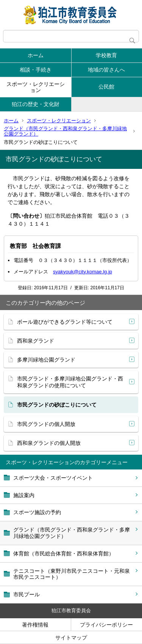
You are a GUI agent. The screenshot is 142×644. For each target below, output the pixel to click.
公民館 (106, 87)
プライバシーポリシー (106, 625)
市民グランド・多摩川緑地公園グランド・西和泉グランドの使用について (70, 382)
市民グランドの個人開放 (46, 424)
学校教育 (106, 55)
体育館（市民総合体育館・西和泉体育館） (64, 554)
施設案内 (24, 495)
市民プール (27, 594)
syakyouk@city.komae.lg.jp (83, 272)
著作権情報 (35, 625)
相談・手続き (36, 70)
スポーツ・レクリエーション (36, 87)
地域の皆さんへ (106, 70)
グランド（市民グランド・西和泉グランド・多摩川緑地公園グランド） (65, 131)
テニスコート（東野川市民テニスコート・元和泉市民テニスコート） (72, 574)
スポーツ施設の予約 (37, 512)
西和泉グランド (36, 341)
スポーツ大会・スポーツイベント (53, 478)
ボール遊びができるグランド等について (65, 322)
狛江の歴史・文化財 (36, 104)
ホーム (36, 55)
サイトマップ (71, 638)
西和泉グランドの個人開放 (49, 443)
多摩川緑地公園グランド (46, 360)
